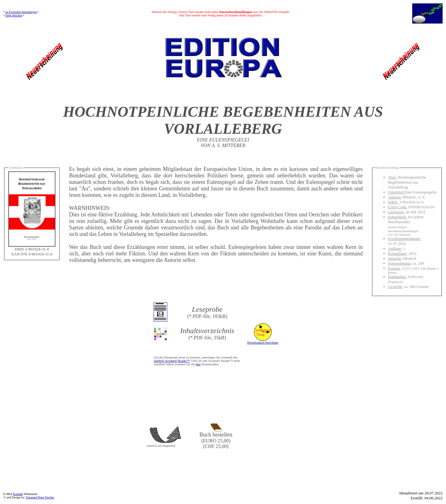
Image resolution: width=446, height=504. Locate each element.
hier (198, 364)
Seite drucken (14, 15)
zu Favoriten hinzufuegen (21, 12)
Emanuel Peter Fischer (40, 497)
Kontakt (18, 494)
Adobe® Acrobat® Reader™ (172, 361)
